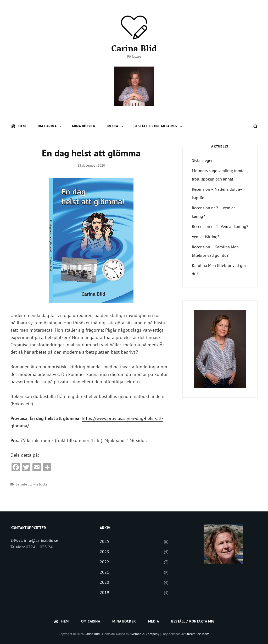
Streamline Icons (197, 634)
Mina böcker (84, 126)
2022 (104, 562)
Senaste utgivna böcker (32, 484)
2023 (104, 552)
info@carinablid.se (41, 540)
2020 (104, 582)
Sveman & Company (144, 634)
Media (116, 126)
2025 (104, 541)
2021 (104, 572)
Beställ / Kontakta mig (158, 126)
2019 (104, 592)
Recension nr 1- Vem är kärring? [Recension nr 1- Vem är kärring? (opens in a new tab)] (220, 226)
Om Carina (50, 126)
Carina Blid (134, 48)
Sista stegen (203, 160)
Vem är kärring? (206, 237)
